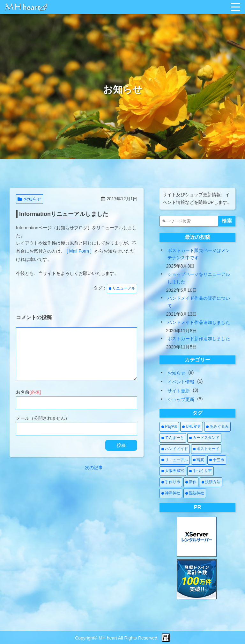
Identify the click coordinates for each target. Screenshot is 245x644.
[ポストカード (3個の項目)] (206, 449)
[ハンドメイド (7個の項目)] (175, 449)
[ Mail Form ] (79, 251)
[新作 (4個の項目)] (191, 482)
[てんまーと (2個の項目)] (173, 438)
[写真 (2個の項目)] (199, 460)
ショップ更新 (181, 399)
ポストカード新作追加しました (199, 339)
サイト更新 (179, 391)
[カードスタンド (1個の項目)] (204, 438)
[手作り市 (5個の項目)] (171, 482)
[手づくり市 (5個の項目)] (200, 471)
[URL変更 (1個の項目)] (192, 427)
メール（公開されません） (43, 418)
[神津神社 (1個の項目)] (171, 493)
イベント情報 (181, 382)
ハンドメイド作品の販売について (199, 302)
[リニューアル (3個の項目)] (175, 460)
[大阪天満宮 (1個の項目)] (173, 471)
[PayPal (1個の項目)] (169, 427)
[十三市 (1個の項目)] (217, 460)
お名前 (28, 392)
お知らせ (30, 199)
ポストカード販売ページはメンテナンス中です (199, 254)
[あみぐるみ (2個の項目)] (217, 427)
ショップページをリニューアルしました (199, 278)
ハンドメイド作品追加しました (199, 322)
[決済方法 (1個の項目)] (211, 482)
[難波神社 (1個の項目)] (195, 493)
